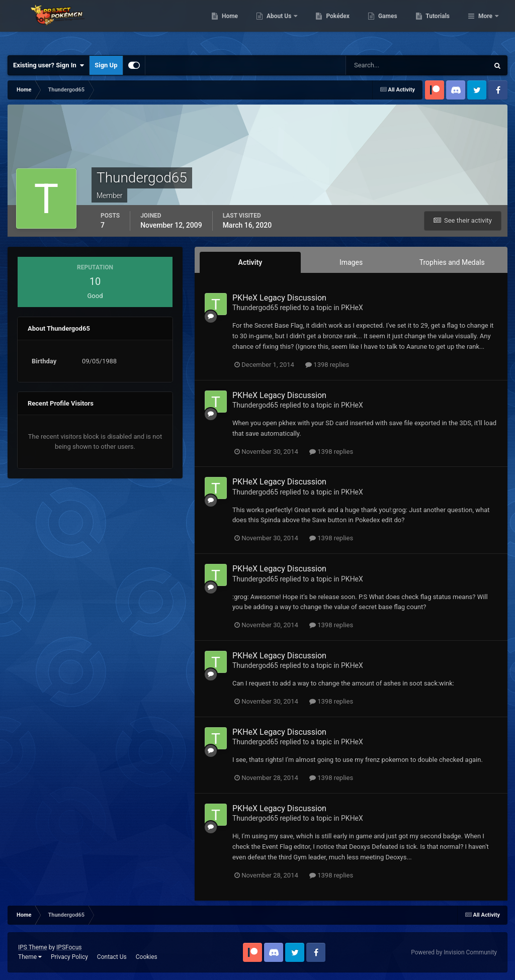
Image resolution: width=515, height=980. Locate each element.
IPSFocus (69, 947)
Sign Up (106, 65)
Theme (30, 957)
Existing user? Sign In (49, 65)
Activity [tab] (250, 262)
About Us (331, 25)
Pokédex (390, 25)
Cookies (147, 957)
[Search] (387, 65)
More (485, 25)
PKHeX (352, 308)
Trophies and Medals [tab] (452, 262)
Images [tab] (351, 262)
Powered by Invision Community (454, 952)
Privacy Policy (69, 957)
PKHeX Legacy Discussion (279, 298)
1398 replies (327, 365)
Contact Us (112, 957)
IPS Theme (33, 947)
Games (439, 25)
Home (281, 25)
